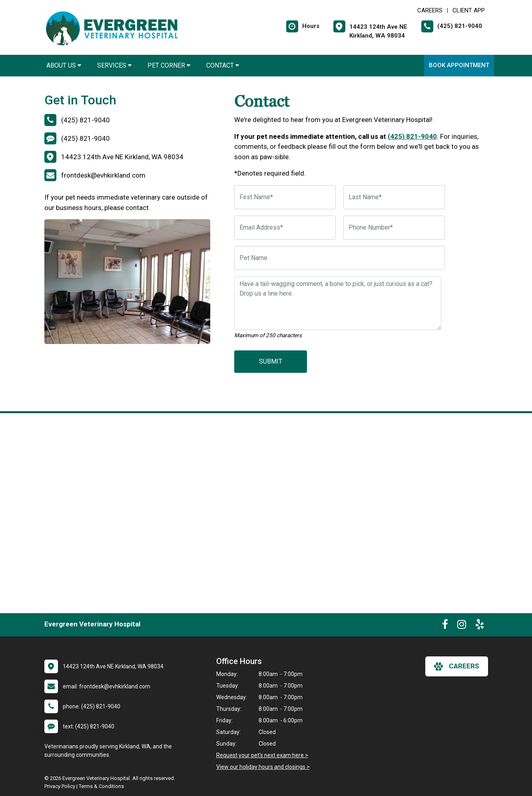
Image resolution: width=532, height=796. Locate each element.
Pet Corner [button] (169, 65)
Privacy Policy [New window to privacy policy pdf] (60, 786)
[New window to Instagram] (462, 626)
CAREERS (430, 10)
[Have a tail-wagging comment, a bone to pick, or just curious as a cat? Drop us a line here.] (338, 303)
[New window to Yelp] (480, 626)
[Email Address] (285, 228)
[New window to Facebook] (445, 626)
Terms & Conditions (101, 786)
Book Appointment (459, 65)
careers (457, 666)
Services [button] (114, 65)
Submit (271, 361)
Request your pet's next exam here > (262, 755)
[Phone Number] (394, 228)
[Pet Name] (340, 258)
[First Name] (285, 197)
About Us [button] (64, 65)
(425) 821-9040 (412, 136)
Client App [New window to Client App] (469, 10)
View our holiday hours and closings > (263, 767)
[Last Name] (394, 197)
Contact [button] (223, 65)
